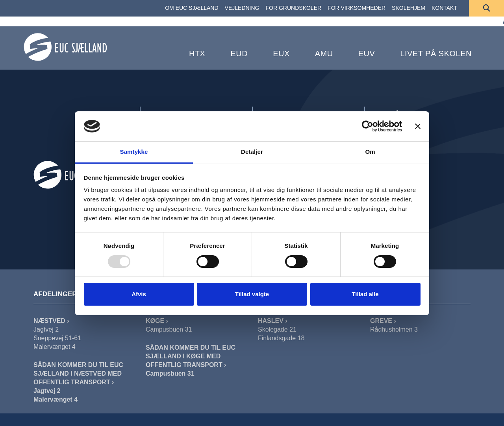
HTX (197, 53)
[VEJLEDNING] (242, 8)
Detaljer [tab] (252, 152)
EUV (367, 53)
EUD (239, 53)
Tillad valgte (252, 294)
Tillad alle (365, 294)
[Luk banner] (418, 126)
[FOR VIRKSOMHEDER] (357, 8)
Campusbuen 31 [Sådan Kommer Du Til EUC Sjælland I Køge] (170, 373)
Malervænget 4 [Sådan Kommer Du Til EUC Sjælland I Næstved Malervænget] (56, 399)
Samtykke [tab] (134, 152)
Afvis (139, 294)
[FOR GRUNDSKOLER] (294, 8)
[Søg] (486, 8)
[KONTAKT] (444, 8)
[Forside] (65, 47)
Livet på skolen (436, 53)
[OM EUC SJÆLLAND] (192, 8)
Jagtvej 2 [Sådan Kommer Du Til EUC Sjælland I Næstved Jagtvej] (47, 391)
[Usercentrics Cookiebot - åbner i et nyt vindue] (368, 126)
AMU (324, 53)
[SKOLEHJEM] (409, 8)
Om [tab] (370, 152)
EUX (281, 53)
